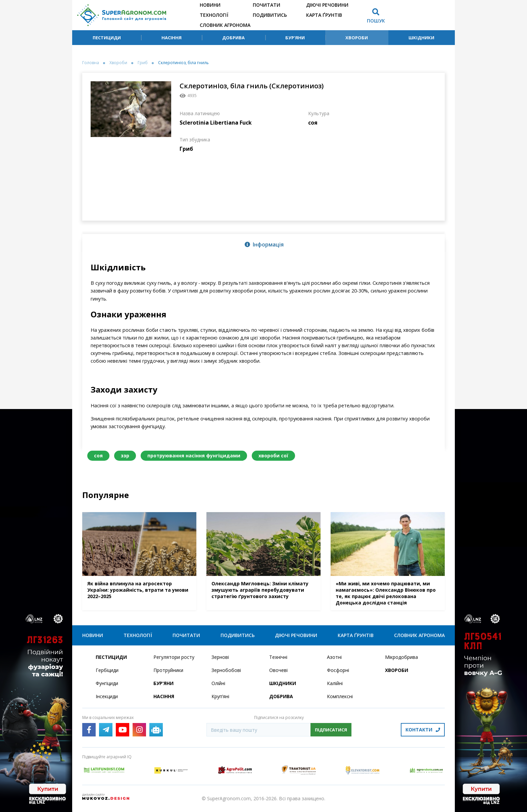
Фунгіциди (107, 683)
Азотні (334, 657)
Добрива (233, 38)
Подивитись (270, 15)
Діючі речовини (327, 5)
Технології (214, 15)
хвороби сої (273, 456)
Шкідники (421, 38)
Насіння (172, 38)
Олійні (218, 683)
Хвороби (357, 38)
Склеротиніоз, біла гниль (183, 63)
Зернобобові (226, 670)
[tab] (263, 244)
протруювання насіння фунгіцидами (194, 456)
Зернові (220, 657)
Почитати (267, 5)
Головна (91, 63)
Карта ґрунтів (324, 15)
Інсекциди (107, 696)
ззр (125, 456)
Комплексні (340, 696)
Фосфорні (338, 670)
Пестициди (107, 38)
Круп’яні (220, 696)
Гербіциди (107, 670)
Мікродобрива (401, 657)
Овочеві (278, 670)
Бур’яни (295, 38)
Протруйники (168, 670)
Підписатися (331, 730)
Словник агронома (225, 25)
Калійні (335, 683)
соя (98, 456)
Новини (210, 5)
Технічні (278, 657)
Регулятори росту (174, 657)
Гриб (143, 63)
